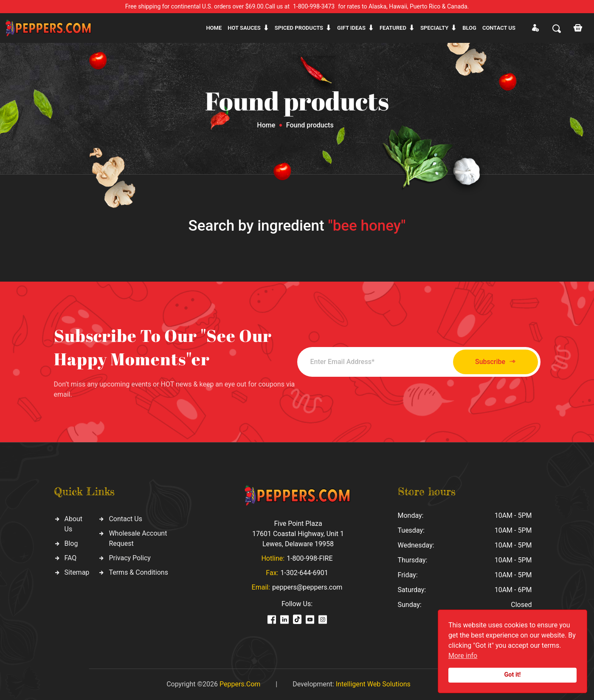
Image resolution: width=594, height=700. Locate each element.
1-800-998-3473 (314, 6)
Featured (393, 28)
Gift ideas (351, 28)
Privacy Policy (130, 558)
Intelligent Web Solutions (373, 684)
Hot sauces (244, 28)
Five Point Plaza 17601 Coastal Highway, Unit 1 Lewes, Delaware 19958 (298, 534)
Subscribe (493, 362)
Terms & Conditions (138, 572)
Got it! (513, 675)
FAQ (71, 558)
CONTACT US (499, 28)
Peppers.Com (240, 684)
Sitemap (77, 572)
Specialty (434, 28)
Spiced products (299, 28)
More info (463, 656)
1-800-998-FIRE (310, 558)
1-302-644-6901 (304, 573)
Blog (469, 28)
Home (214, 28)
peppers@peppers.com (307, 587)
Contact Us (125, 519)
